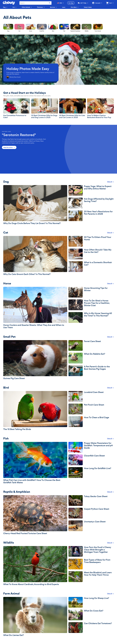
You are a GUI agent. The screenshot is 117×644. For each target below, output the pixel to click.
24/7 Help (82, 3)
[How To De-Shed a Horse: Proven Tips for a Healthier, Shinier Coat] (91, 305)
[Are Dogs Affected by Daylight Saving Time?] (91, 203)
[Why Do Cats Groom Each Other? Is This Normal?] (35, 256)
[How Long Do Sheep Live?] (91, 602)
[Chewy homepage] (9, 4)
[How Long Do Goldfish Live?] (91, 473)
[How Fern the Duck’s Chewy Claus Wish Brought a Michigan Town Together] (91, 551)
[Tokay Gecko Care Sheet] (91, 501)
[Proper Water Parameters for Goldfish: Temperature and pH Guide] (91, 447)
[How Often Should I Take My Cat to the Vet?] (91, 254)
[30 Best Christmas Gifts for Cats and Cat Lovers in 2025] (73, 108)
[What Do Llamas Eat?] (35, 617)
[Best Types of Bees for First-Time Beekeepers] (91, 564)
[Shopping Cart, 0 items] (109, 3)
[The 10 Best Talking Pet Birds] (35, 411)
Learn (64, 7)
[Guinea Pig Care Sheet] (35, 360)
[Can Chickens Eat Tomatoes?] (91, 628)
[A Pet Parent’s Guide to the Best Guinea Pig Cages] (91, 371)
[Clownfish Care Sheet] (91, 460)
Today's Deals (88, 7)
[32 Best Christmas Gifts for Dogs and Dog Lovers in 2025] (45, 108)
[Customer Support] (87, 3)
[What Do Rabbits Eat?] (91, 358)
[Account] (101, 3)
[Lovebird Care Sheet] (91, 396)
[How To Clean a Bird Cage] (91, 422)
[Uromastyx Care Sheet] (91, 526)
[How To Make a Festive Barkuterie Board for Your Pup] (100, 108)
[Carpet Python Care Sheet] (91, 513)
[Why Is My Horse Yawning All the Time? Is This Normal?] (91, 317)
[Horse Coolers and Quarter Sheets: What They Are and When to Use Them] (35, 308)
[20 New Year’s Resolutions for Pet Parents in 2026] (91, 216)
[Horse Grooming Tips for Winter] (91, 292)
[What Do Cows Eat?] (91, 615)
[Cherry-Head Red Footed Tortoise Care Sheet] (35, 515)
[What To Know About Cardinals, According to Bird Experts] (35, 566)
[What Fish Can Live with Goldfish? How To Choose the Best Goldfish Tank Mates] (35, 463)
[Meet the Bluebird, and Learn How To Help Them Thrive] (91, 577)
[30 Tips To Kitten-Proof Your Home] (91, 241)
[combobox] (35, 3)
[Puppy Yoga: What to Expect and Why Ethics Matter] (91, 190)
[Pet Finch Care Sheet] (91, 409)
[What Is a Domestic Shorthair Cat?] (91, 267)
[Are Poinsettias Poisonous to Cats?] (17, 108)
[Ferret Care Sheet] (91, 345)
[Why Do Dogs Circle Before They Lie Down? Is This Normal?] (35, 205)
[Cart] (113, 3)
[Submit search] (50, 3)
